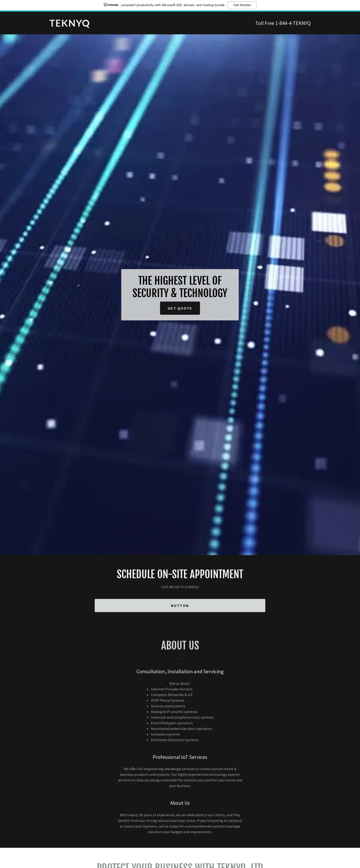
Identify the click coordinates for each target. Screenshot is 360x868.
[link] (115, 25)
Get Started (242, 5)
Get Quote (180, 308)
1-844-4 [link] (283, 23)
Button (180, 605)
